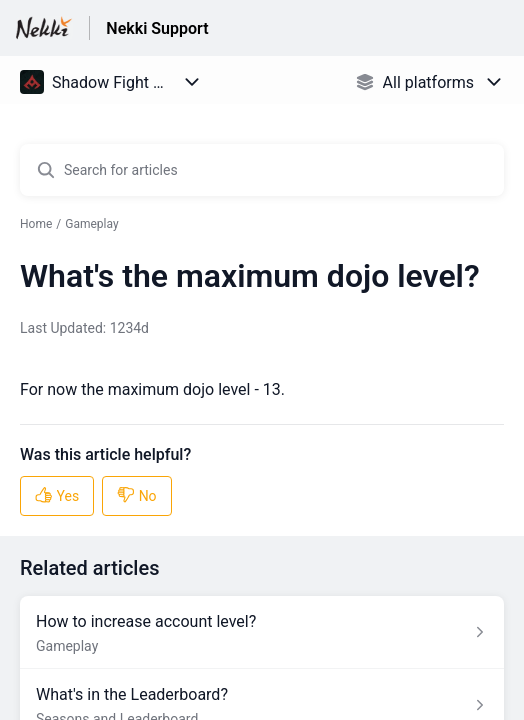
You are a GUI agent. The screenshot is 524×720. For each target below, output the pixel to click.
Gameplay (91, 224)
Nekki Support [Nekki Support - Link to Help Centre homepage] (157, 28)
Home (36, 224)
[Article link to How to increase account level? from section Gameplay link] (262, 632)
